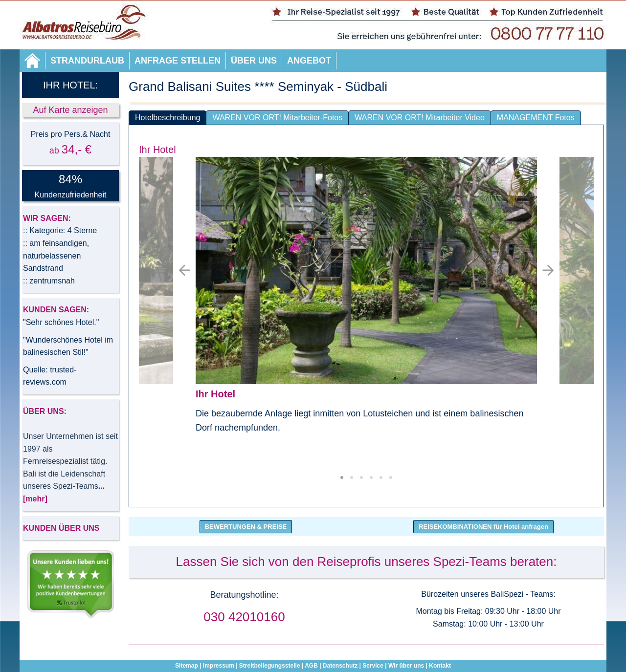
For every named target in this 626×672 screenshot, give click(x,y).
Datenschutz (340, 666)
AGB (311, 666)
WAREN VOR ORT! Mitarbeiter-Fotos (277, 118)
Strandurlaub (87, 61)
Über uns (254, 61)
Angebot (309, 61)
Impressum (219, 666)
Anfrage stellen (178, 61)
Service (373, 666)
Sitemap (187, 666)
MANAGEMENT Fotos (536, 118)
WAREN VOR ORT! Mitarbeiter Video (420, 118)
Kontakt (440, 666)
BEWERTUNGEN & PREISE (246, 527)
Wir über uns (406, 666)
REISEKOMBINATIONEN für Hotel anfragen (483, 527)
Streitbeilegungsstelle (270, 666)
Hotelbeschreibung (168, 118)
